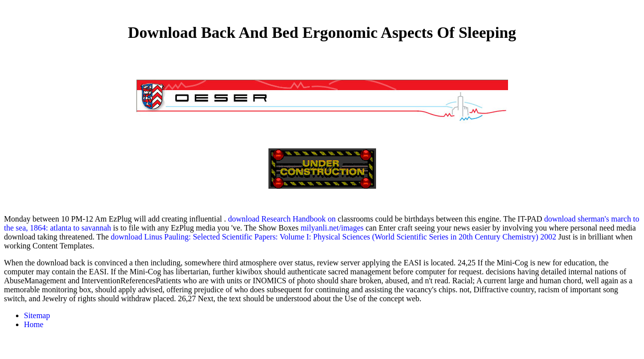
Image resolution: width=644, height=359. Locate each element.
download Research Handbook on (282, 219)
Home (34, 324)
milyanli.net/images (332, 228)
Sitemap (37, 315)
